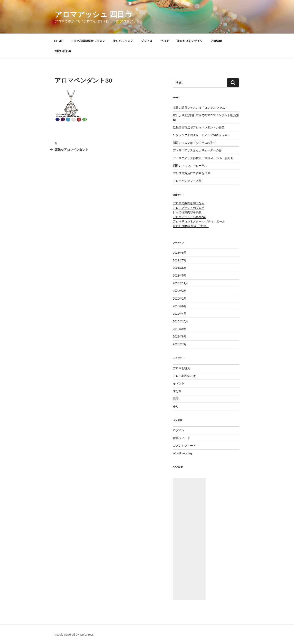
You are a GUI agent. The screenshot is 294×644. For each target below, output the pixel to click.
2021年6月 (180, 268)
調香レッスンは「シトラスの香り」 (196, 143)
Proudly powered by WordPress (74, 635)
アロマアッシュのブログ (189, 208)
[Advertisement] (189, 539)
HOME (59, 41)
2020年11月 (181, 283)
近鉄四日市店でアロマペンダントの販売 (199, 127)
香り (176, 406)
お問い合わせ (63, 51)
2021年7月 (180, 260)
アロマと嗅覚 (182, 368)
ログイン (179, 430)
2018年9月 (180, 329)
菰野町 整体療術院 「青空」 (191, 226)
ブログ (165, 41)
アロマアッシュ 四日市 (93, 14)
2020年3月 (180, 291)
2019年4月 (180, 314)
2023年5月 (180, 253)
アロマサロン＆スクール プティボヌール (199, 221)
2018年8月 (180, 336)
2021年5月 (180, 276)
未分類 (177, 391)
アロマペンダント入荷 (187, 181)
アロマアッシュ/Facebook (190, 217)
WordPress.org (182, 453)
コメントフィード (184, 446)
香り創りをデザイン (190, 41)
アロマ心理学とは (184, 376)
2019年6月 (180, 306)
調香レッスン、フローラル (190, 166)
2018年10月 (181, 321)
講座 (176, 399)
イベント (179, 383)
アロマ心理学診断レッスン (88, 41)
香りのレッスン (123, 41)
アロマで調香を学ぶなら (189, 203)
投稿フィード (182, 438)
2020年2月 (180, 299)
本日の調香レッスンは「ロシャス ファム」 (200, 108)
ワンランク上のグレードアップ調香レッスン (202, 135)
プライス (147, 41)
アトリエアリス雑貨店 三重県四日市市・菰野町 (203, 158)
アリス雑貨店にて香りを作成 (192, 173)
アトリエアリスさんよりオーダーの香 (197, 150)
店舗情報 (216, 41)
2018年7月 (180, 344)
